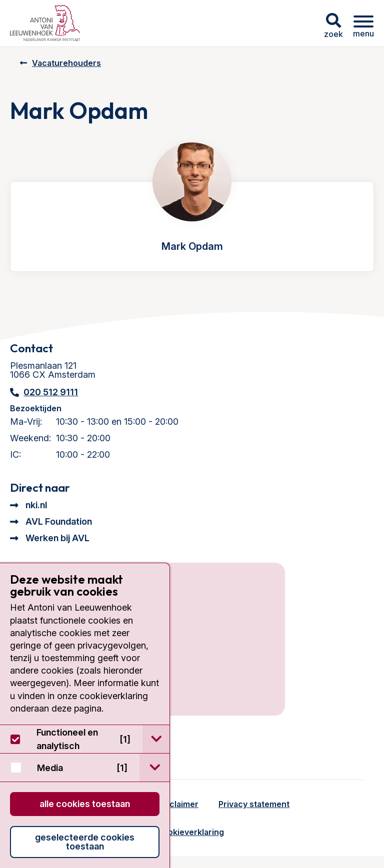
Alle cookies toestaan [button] (85, 804)
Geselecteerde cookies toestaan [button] (85, 842)
